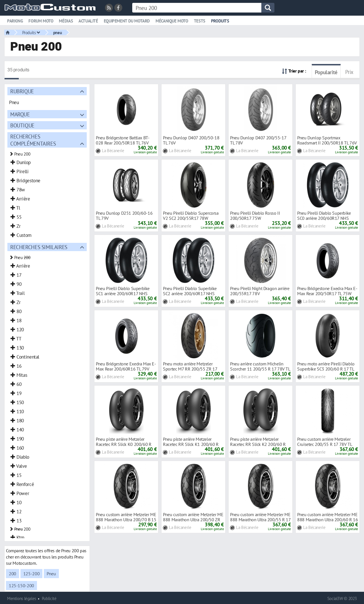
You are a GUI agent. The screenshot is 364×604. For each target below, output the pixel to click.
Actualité (88, 21)
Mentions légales (22, 598)
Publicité (49, 598)
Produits (220, 21)
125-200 (31, 574)
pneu (57, 32)
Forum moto (41, 21)
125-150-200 (21, 586)
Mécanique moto (172, 21)
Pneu (51, 574)
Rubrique (22, 91)
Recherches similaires (39, 247)
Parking (15, 21)
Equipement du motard (127, 21)
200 (13, 574)
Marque (20, 114)
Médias (66, 21)
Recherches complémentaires (33, 140)
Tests (200, 21)
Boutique (22, 125)
